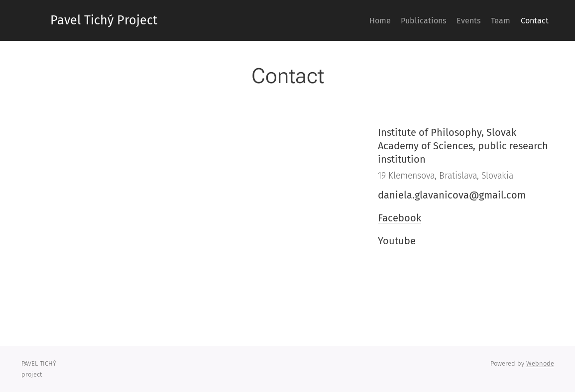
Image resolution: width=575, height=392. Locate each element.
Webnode (540, 363)
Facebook (400, 218)
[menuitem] (346, 20)
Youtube (397, 241)
